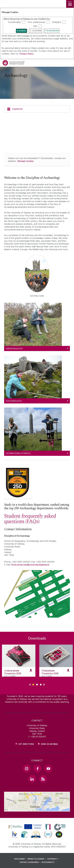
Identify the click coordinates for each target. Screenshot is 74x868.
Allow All (23, 31)
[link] (24, 827)
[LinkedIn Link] (32, 779)
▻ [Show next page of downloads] (44, 685)
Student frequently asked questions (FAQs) (30, 519)
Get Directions (26, 744)
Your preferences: (36, 22)
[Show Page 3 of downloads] (41, 684)
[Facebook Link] (37, 768)
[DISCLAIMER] (21, 859)
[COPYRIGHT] (53, 859)
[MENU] (70, 4)
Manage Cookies (25, 161)
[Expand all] (37, 109)
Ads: (35, 26)
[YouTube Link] (48, 768)
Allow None (37, 31)
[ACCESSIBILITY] (48, 862)
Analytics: (57, 22)
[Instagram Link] (27, 768)
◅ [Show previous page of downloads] (30, 685)
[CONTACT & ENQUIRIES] (30, 862)
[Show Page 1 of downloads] (33, 684)
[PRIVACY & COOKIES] (37, 859)
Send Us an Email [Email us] (49, 744)
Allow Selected (53, 31)
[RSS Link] (43, 779)
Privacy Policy (26, 54)
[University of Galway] (14, 63)
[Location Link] (37, 810)
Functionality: (15, 22)
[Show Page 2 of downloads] (37, 684)
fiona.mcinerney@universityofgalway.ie (30, 565)
